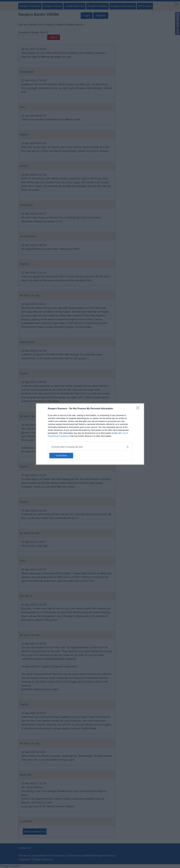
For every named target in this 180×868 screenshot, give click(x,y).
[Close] (139, 409)
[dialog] (90, 434)
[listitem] (90, 447)
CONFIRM (63, 456)
